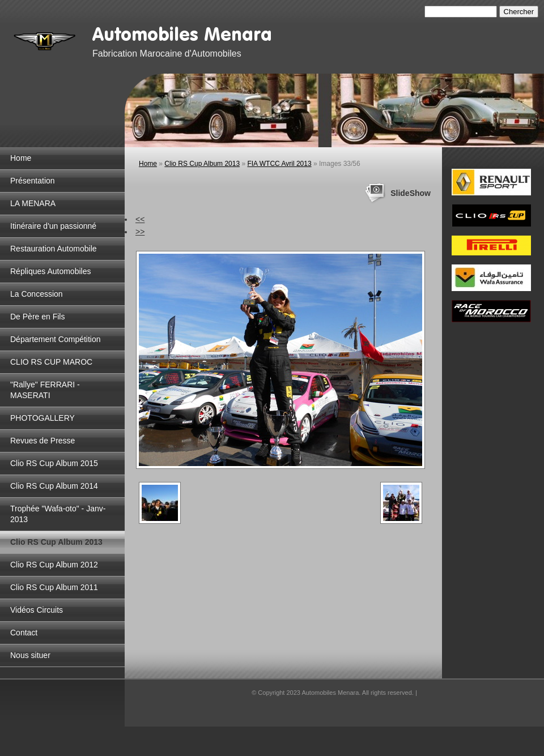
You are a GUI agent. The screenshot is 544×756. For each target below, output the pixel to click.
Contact (24, 633)
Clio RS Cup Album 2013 (56, 542)
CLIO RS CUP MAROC (51, 362)
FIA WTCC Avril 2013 (279, 164)
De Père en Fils (37, 317)
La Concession (37, 294)
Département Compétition (56, 339)
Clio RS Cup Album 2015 (54, 463)
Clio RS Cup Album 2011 (54, 587)
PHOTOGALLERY (42, 418)
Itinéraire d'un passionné (53, 226)
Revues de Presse (42, 441)
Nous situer (30, 655)
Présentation (33, 181)
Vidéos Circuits (37, 610)
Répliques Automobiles (50, 271)
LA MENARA (33, 203)
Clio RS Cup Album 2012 (54, 565)
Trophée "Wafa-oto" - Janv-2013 (58, 514)
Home (21, 158)
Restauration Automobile (54, 249)
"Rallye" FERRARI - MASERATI (45, 390)
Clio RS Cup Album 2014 (54, 486)
